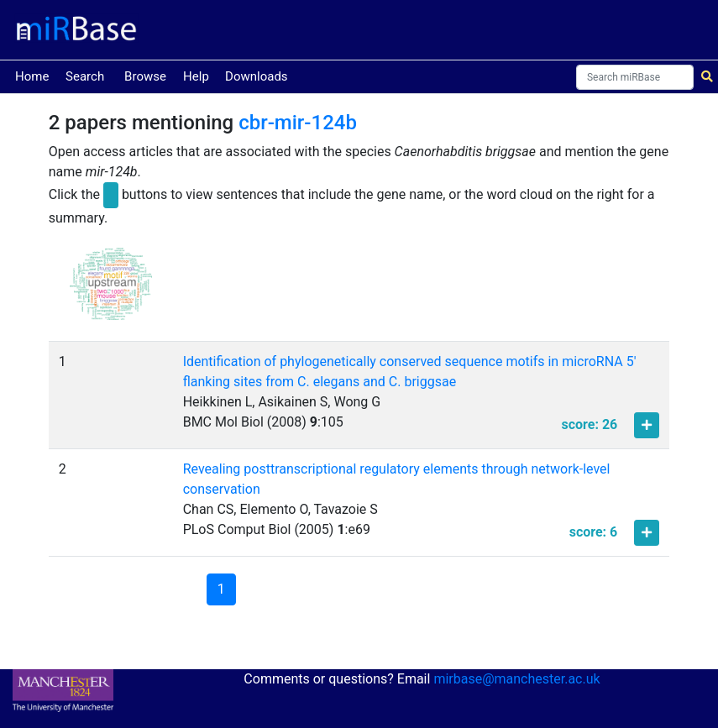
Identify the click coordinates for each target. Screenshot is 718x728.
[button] (111, 291)
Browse (145, 76)
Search (85, 76)
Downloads (257, 76)
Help (196, 76)
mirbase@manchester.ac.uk (516, 679)
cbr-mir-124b (298, 123)
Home (32, 75)
